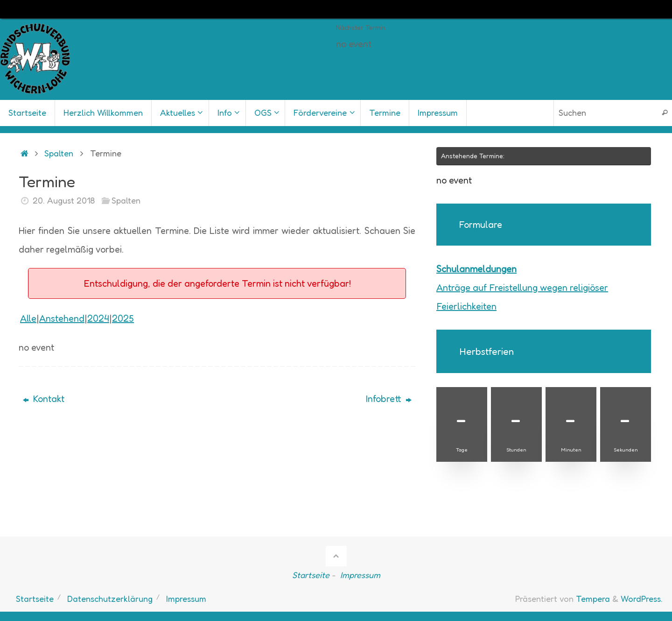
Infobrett (389, 399)
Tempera (593, 599)
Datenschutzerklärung (110, 599)
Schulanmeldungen (476, 269)
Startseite (311, 575)
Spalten (59, 153)
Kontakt (44, 399)
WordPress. (642, 599)
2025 (123, 318)
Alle (28, 318)
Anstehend (62, 318)
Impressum (360, 575)
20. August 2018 (64, 200)
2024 (98, 318)
